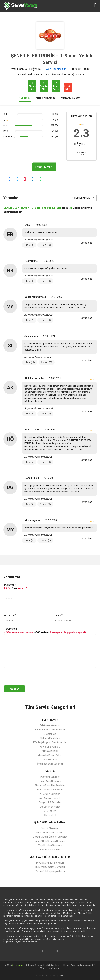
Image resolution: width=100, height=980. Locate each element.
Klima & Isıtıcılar (50, 751)
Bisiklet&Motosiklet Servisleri (50, 785)
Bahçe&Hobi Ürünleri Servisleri (50, 841)
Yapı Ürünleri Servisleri (50, 845)
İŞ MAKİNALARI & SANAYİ (50, 822)
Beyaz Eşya (50, 734)
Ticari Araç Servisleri (50, 781)
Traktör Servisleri (50, 828)
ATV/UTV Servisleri (50, 794)
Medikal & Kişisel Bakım (50, 755)
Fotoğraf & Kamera (50, 747)
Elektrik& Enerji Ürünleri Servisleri (50, 837)
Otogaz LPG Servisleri (50, 802)
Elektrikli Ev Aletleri (50, 738)
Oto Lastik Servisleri (50, 807)
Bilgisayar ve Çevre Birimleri (50, 730)
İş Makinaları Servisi (50, 850)
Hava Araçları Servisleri (50, 798)
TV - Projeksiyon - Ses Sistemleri (50, 742)
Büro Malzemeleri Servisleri (50, 867)
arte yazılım (59, 976)
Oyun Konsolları (50, 760)
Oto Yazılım (50, 811)
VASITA (50, 771)
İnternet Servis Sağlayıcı (50, 764)
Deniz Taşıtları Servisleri (50, 790)
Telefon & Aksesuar (50, 725)
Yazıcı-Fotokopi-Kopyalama (50, 871)
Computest (50, 815)
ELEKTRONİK (50, 720)
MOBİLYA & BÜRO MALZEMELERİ (50, 857)
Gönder (15, 689)
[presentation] (29, 677)
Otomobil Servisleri (50, 777)
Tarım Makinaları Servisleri (50, 833)
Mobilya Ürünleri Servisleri (50, 863)
